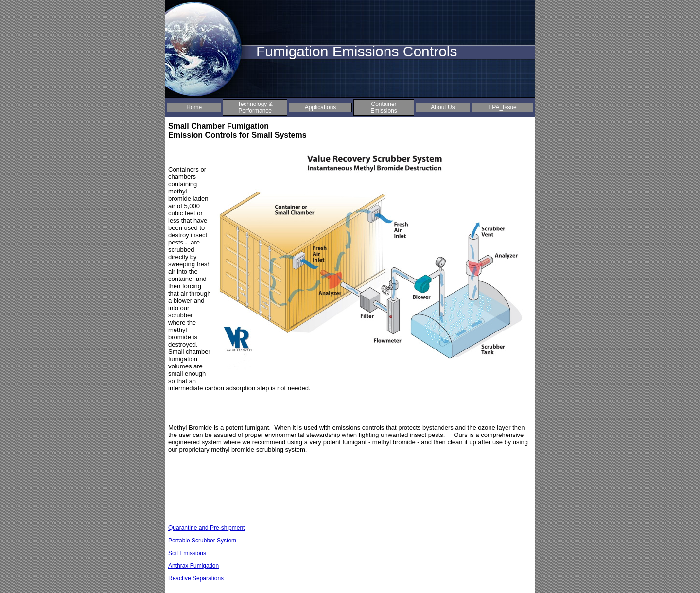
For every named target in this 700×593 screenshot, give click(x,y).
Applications (321, 107)
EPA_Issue (502, 107)
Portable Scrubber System (202, 541)
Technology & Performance (255, 107)
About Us (443, 107)
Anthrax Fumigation (193, 566)
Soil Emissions (187, 553)
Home (194, 107)
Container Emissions (384, 107)
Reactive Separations (196, 578)
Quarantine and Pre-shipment (206, 528)
